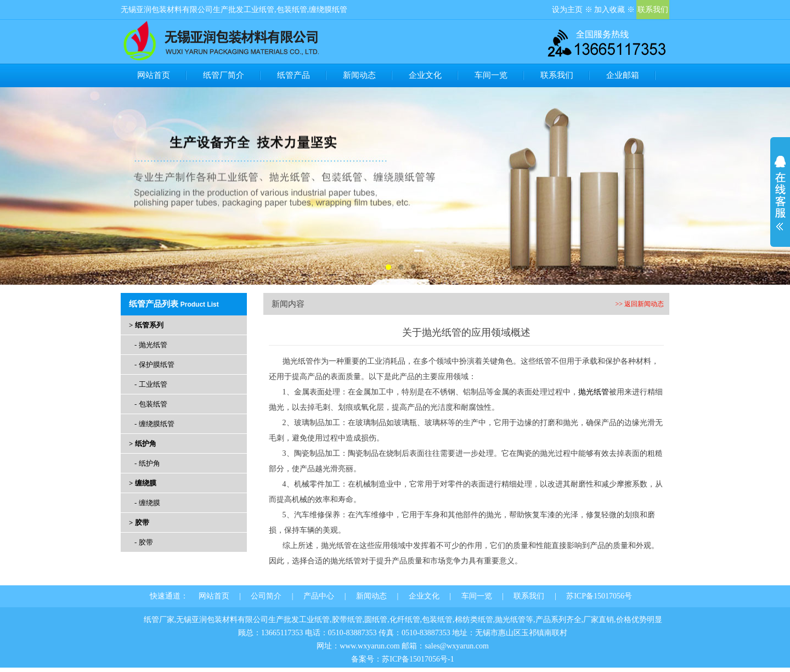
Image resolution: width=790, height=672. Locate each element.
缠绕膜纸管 (328, 10)
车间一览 (491, 75)
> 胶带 (139, 523)
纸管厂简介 (224, 75)
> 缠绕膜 (143, 483)
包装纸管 (292, 10)
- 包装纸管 (151, 404)
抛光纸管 (594, 392)
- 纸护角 (147, 463)
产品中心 (319, 596)
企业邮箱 (623, 75)
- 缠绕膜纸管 (154, 424)
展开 (780, 193)
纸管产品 (294, 75)
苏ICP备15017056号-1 (418, 659)
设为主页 (567, 10)
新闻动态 (359, 75)
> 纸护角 (143, 444)
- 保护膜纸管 (154, 365)
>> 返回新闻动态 (639, 304)
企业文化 (425, 75)
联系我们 (653, 10)
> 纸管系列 (146, 325)
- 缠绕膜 (147, 503)
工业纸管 (259, 10)
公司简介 (266, 596)
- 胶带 (144, 542)
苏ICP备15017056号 (599, 596)
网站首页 (154, 75)
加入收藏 (610, 10)
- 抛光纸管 (151, 345)
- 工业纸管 (151, 384)
